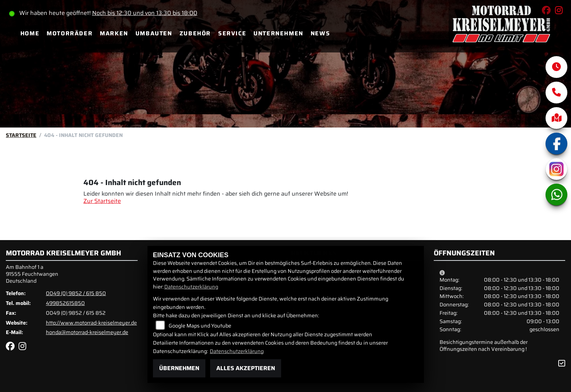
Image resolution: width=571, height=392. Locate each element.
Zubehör (195, 33)
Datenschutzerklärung (191, 287)
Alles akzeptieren (246, 368)
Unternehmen (278, 33)
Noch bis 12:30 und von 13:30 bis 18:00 (145, 13)
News (320, 33)
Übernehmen (179, 368)
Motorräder (70, 33)
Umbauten (154, 33)
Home (30, 33)
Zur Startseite (102, 201)
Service (232, 33)
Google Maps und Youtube (200, 326)
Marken (114, 33)
